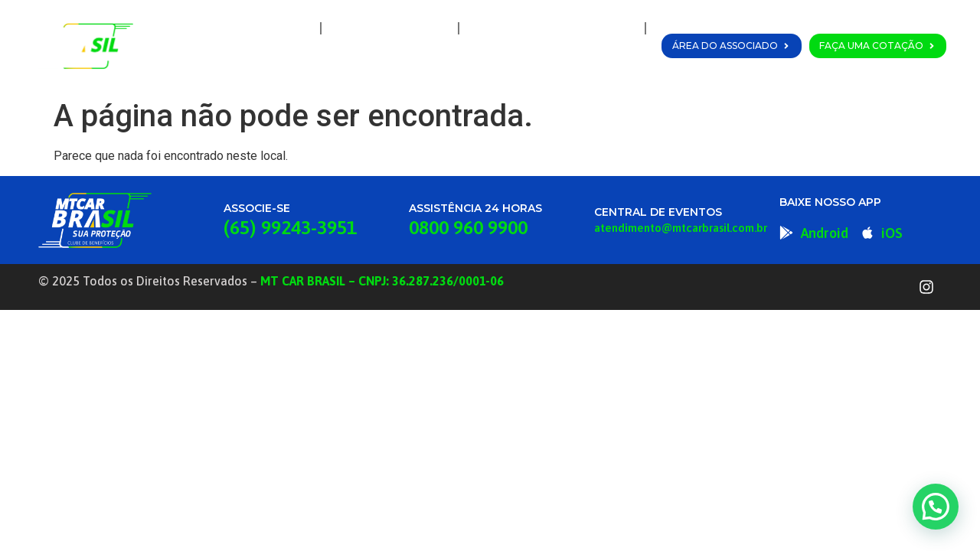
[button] (936, 507)
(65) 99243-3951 (290, 227)
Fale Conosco (593, 64)
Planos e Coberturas (552, 28)
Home (283, 28)
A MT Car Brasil (390, 28)
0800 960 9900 (468, 227)
